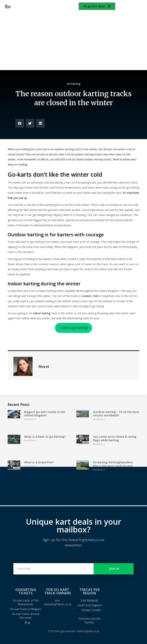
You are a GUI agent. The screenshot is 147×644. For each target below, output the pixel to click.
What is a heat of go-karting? (45, 436)
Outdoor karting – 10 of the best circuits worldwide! (116, 414)
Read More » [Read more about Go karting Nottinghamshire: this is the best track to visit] (99, 470)
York (96, 296)
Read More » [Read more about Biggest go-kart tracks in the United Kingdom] (30, 419)
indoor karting (42, 313)
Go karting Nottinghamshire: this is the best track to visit (113, 464)
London (87, 296)
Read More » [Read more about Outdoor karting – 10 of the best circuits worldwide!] (99, 419)
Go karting (74, 84)
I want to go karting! (73, 328)
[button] (20, 123)
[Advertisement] (73, 39)
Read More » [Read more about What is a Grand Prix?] (30, 466)
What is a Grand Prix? (39, 462)
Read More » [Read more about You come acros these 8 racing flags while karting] (99, 444)
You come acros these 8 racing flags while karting (115, 438)
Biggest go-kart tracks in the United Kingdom (45, 414)
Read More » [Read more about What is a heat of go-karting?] (30, 441)
